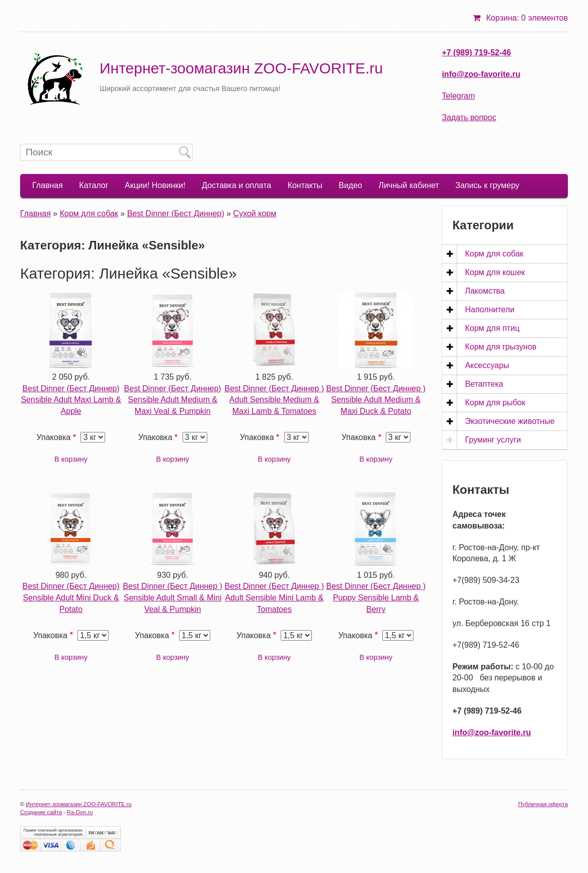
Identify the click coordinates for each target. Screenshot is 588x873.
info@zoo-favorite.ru (481, 74)
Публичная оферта (543, 804)
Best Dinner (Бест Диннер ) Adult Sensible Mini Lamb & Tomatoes (274, 598)
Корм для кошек (495, 272)
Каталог (94, 185)
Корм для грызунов (500, 347)
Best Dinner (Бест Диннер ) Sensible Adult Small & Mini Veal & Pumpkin (173, 598)
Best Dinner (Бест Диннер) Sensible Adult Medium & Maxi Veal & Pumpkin (173, 400)
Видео (350, 185)
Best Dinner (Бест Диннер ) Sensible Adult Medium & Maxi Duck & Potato (376, 400)
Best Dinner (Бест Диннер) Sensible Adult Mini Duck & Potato (71, 598)
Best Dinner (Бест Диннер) (176, 213)
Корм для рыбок (495, 403)
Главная (48, 185)
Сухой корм (255, 213)
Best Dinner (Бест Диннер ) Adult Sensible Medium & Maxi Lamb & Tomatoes (274, 400)
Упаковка (54, 437)
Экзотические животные (510, 421)
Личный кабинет (408, 185)
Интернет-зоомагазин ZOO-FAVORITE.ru (241, 68)
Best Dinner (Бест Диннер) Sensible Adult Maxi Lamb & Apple (71, 400)
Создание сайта (41, 812)
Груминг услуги (493, 440)
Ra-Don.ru (80, 812)
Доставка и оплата (236, 185)
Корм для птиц (492, 328)
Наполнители (490, 310)
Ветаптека (484, 384)
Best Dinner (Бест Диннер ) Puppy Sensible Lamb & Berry (376, 598)
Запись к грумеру (487, 185)
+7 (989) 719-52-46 (476, 53)
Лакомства (485, 291)
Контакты (305, 185)
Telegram (458, 96)
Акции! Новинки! (155, 185)
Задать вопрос (469, 117)
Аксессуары (487, 365)
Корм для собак (89, 213)
